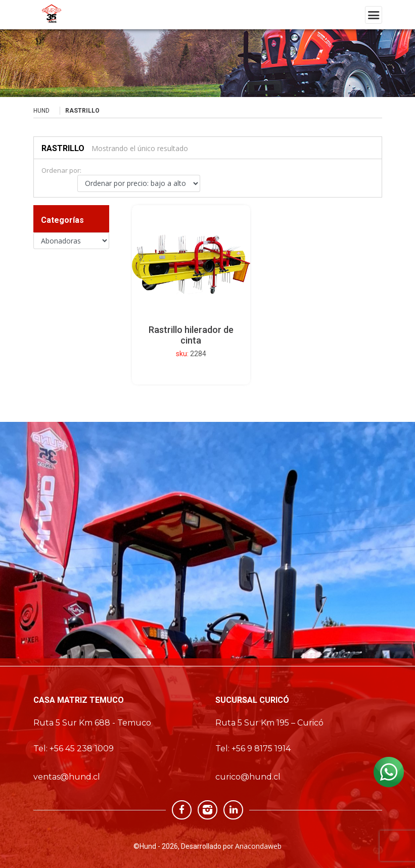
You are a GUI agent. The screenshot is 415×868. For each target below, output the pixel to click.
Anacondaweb (258, 846)
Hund (41, 111)
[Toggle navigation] (374, 15)
